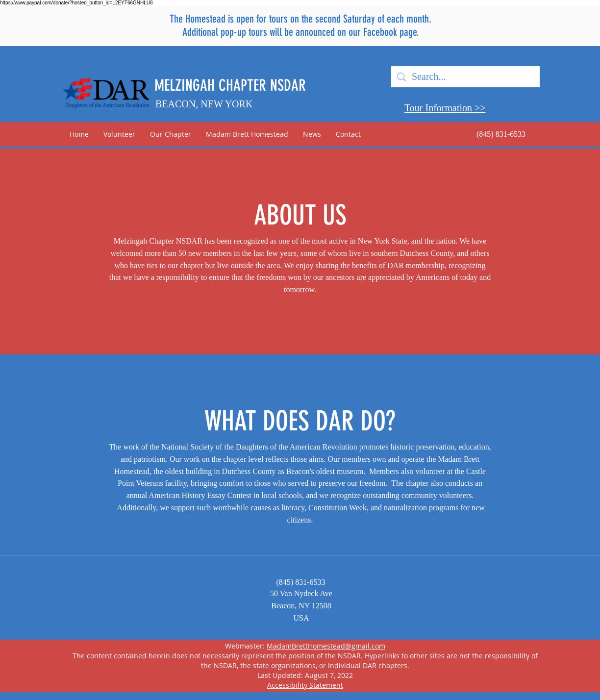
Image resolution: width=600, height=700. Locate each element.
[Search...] (465, 77)
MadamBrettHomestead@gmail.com (326, 646)
